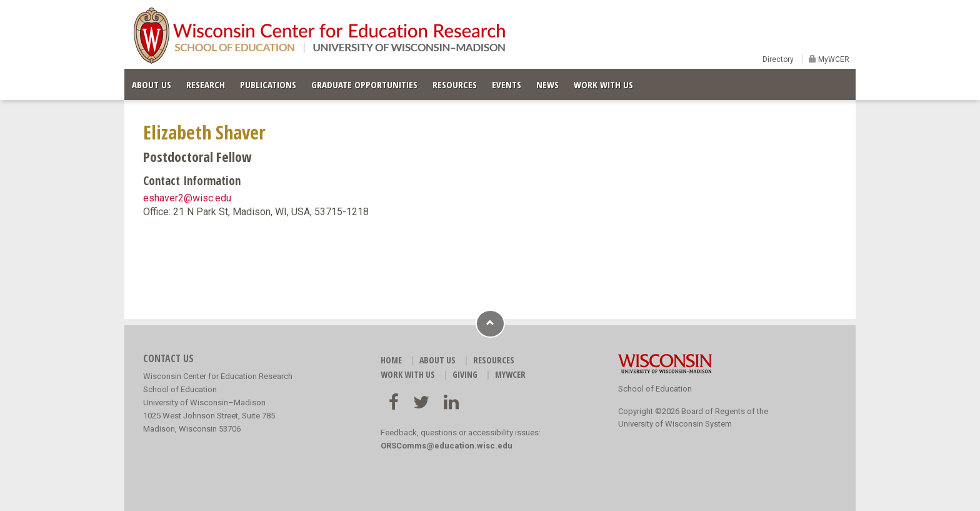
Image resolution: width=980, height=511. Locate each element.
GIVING (465, 374)
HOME (391, 360)
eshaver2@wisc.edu (187, 198)
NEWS (547, 84)
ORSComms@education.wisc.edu (447, 446)
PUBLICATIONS (268, 84)
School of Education (655, 389)
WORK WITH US (603, 84)
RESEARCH (206, 84)
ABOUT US (152, 84)
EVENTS (507, 84)
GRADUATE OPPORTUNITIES (364, 84)
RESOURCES (455, 84)
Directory (778, 59)
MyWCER (833, 59)
